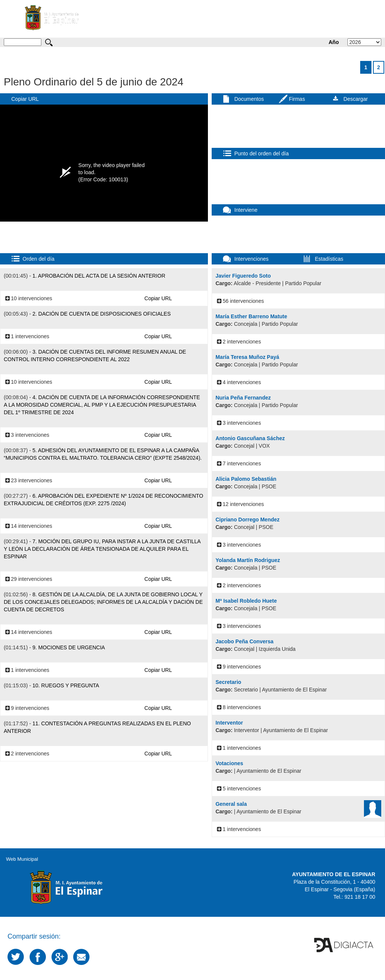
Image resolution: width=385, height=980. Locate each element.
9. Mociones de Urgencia (69, 647)
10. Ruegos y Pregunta (66, 685)
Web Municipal (22, 859)
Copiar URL (25, 99)
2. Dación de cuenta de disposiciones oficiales (102, 314)
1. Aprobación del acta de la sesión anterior (99, 276)
